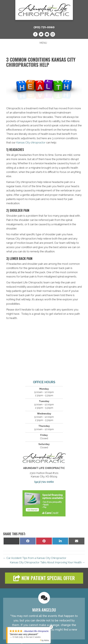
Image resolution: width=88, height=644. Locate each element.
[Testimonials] (44, 619)
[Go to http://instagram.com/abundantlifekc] (53, 35)
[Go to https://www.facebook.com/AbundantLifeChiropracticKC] (35, 35)
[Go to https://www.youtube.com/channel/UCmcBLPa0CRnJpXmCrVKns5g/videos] (47, 35)
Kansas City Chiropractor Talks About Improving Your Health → (47, 562)
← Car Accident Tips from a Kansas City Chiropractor (35, 558)
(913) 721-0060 (44, 27)
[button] (44, 578)
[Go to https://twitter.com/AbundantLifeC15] (41, 35)
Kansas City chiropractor (31, 142)
